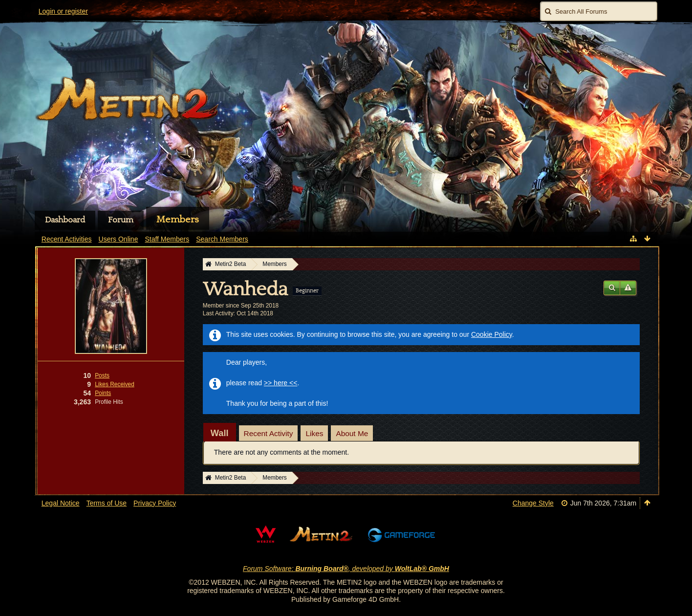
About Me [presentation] (352, 433)
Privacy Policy (155, 503)
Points (103, 393)
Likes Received (115, 384)
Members (178, 220)
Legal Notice (61, 503)
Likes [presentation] (314, 433)
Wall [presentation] (220, 433)
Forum (121, 220)
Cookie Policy (492, 334)
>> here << (281, 383)
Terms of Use (107, 503)
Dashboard (65, 220)
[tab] (220, 433)
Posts (102, 375)
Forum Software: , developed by (346, 569)
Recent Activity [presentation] (269, 433)
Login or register (63, 11)
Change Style (533, 503)
